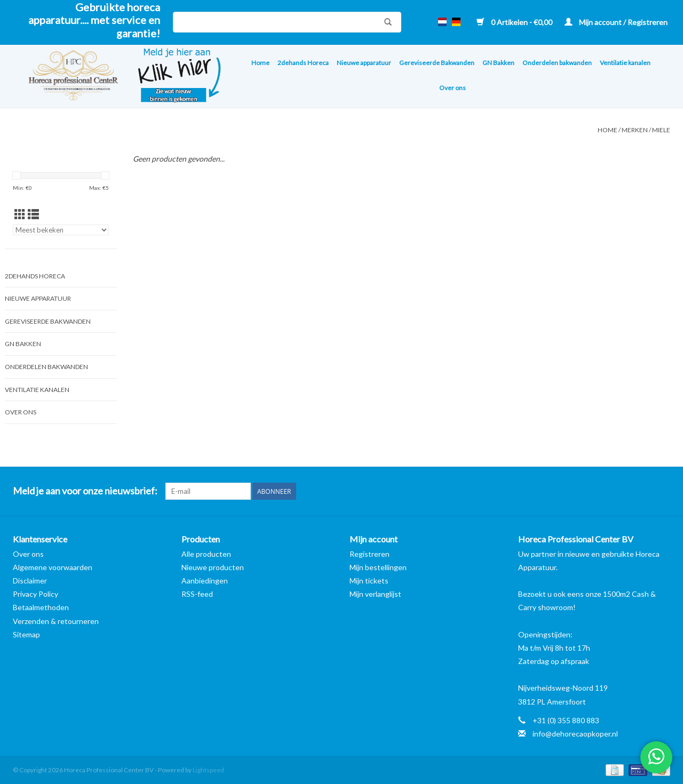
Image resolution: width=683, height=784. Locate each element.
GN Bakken (498, 63)
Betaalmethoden (41, 607)
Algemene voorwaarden (53, 567)
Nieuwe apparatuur (364, 63)
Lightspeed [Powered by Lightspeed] (208, 770)
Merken (635, 130)
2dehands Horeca (303, 63)
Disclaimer (30, 581)
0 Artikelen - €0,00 (515, 22)
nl (442, 22)
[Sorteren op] (61, 230)
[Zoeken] (287, 22)
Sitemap (26, 634)
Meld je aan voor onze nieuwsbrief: (85, 491)
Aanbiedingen (205, 581)
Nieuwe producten (213, 567)
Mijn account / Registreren (616, 22)
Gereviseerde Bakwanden (437, 63)
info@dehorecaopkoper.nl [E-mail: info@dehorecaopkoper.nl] (575, 734)
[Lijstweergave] (33, 214)
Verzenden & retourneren (56, 621)
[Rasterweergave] (20, 214)
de (456, 22)
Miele (661, 130)
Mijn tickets (369, 581)
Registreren (370, 554)
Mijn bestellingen (378, 567)
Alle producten (206, 554)
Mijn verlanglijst (375, 594)
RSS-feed (197, 594)
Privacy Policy (35, 594)
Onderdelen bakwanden (557, 63)
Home (260, 63)
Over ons (452, 88)
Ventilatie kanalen (625, 63)
